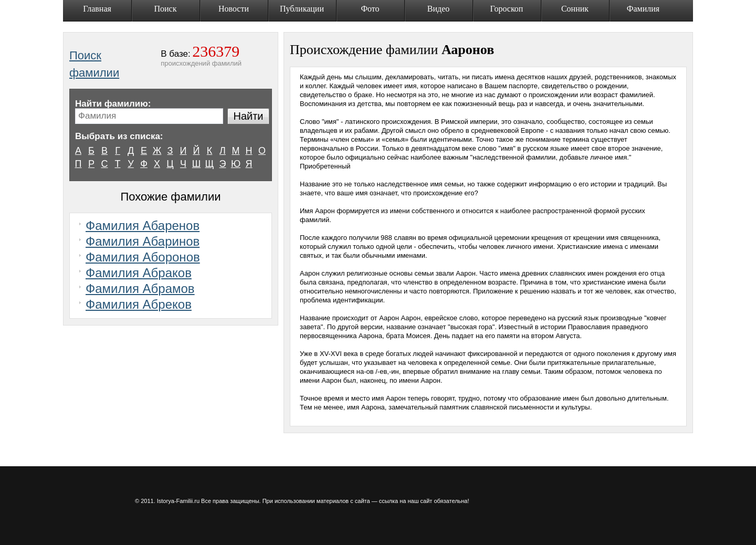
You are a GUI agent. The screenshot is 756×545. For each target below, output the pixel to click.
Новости (234, 9)
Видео (438, 9)
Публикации (302, 9)
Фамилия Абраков (139, 273)
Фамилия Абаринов (143, 241)
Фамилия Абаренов (143, 226)
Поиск (166, 9)
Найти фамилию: (113, 104)
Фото (370, 9)
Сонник (575, 9)
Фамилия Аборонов (143, 257)
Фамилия (643, 9)
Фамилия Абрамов (140, 289)
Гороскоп (507, 9)
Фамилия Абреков (139, 304)
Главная (97, 9)
